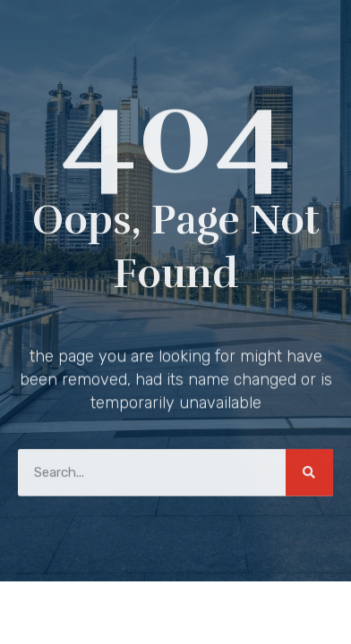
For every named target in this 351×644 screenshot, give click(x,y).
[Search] (309, 471)
